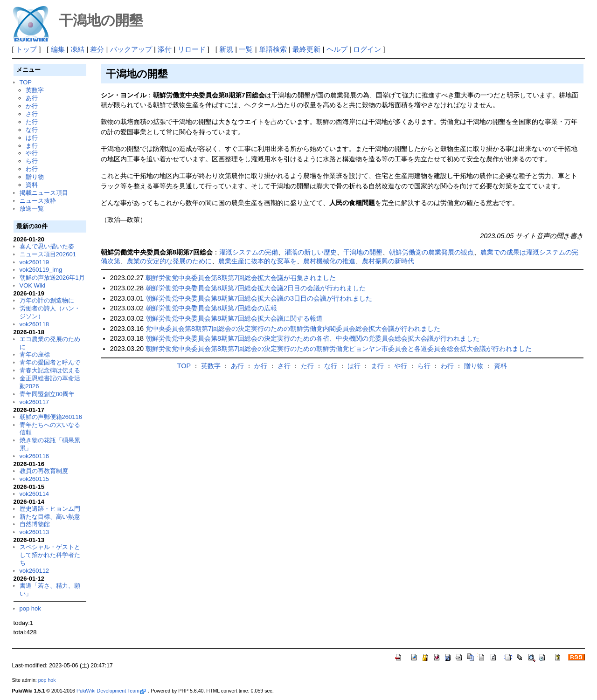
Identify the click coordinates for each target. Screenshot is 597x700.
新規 (226, 49)
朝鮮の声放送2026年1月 (52, 278)
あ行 (32, 98)
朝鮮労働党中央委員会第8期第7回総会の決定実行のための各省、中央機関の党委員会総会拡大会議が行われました (312, 338)
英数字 (35, 90)
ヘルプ (337, 49)
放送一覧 (32, 209)
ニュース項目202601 (48, 254)
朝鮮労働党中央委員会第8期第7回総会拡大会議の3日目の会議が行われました (259, 298)
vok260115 (35, 479)
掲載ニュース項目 (44, 193)
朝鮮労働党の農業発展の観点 (431, 252)
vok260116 (35, 456)
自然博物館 (35, 524)
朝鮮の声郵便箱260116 (51, 417)
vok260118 (35, 324)
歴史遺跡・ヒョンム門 (50, 509)
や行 (32, 153)
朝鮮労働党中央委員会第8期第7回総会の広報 (211, 308)
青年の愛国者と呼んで (50, 362)
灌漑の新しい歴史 (311, 252)
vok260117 (35, 402)
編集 (58, 49)
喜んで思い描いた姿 (47, 246)
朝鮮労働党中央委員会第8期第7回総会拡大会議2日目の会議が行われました (256, 288)
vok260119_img (41, 270)
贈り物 (35, 177)
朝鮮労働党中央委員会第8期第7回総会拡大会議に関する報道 (234, 318)
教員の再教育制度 (44, 471)
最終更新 (306, 49)
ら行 (32, 161)
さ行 (32, 114)
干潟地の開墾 (363, 252)
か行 (32, 106)
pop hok (30, 608)
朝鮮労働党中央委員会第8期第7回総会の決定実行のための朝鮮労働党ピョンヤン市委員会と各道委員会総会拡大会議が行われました (339, 349)
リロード (192, 49)
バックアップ (131, 49)
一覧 (246, 49)
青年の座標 (35, 354)
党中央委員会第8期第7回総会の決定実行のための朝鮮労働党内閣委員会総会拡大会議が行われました (293, 329)
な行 (32, 130)
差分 (97, 49)
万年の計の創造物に (47, 300)
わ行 (32, 169)
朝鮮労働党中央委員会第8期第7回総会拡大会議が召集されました (241, 278)
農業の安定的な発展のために (169, 261)
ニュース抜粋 (38, 201)
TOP (26, 82)
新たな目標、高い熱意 (50, 517)
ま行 (32, 146)
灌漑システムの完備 (249, 252)
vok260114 (35, 494)
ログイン (367, 49)
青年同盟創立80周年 (47, 394)
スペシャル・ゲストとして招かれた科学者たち (50, 555)
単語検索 (273, 49)
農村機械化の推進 (329, 261)
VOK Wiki (33, 285)
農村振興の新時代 (388, 261)
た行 (32, 122)
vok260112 (35, 571)
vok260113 (35, 532)
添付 (165, 49)
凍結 (77, 49)
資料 (32, 185)
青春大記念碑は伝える (50, 370)
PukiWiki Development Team (111, 691)
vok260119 (35, 262)
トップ (26, 49)
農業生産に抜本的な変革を (257, 261)
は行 (32, 138)
